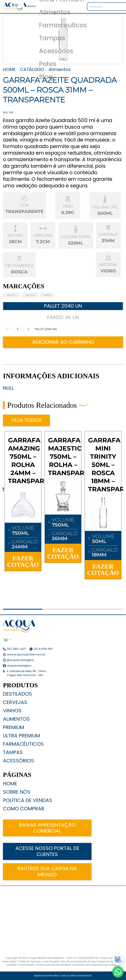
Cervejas (15, 702)
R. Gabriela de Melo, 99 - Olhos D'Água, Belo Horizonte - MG (26, 673)
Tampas (52, 38)
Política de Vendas (28, 800)
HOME (9, 69)
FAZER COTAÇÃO (23, 561)
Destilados (17, 694)
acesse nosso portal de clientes (47, 851)
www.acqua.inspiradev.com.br (26, 655)
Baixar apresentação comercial (47, 828)
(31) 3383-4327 (17, 649)
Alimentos (55, 12)
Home (10, 784)
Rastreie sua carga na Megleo (47, 872)
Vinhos (12, 711)
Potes (48, 64)
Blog (46, 77)
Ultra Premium (21, 736)
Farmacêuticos (23, 744)
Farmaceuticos (63, 25)
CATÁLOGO (32, 69)
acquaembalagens (19, 666)
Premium (14, 727)
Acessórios (56, 51)
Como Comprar (24, 809)
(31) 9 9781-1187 (44, 649)
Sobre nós (17, 792)
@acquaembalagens (20, 660)
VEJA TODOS (26, 420)
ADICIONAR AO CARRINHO (63, 342)
